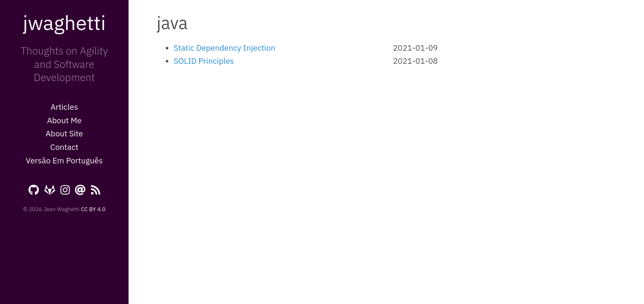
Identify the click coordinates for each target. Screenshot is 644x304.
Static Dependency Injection (225, 48)
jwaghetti (64, 22)
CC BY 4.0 (93, 209)
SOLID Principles (204, 61)
